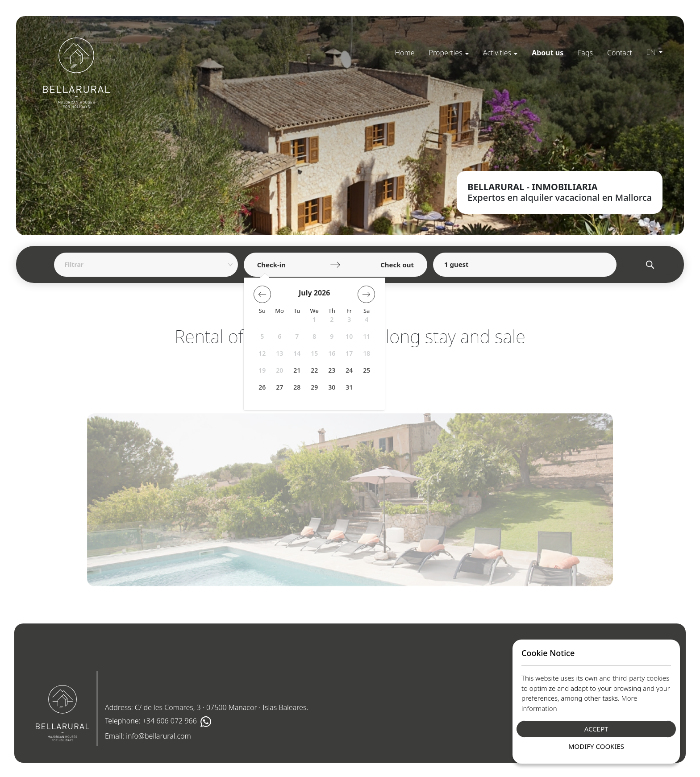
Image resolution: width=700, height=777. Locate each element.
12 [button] (262, 353)
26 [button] (262, 387)
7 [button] (297, 336)
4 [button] (367, 319)
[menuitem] (404, 53)
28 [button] (297, 387)
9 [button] (332, 336)
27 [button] (279, 387)
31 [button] (349, 387)
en (652, 52)
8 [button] (314, 336)
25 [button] (367, 370)
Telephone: (158, 722)
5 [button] (262, 336)
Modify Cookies (596, 746)
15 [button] (314, 353)
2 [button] (332, 319)
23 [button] (332, 370)
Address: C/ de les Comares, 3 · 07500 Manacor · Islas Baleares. (206, 707)
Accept (596, 729)
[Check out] (381, 265)
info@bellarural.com (158, 736)
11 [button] (367, 336)
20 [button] (279, 370)
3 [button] (349, 319)
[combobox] (143, 265)
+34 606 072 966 (170, 721)
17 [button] (349, 353)
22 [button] (314, 370)
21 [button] (297, 370)
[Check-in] (290, 265)
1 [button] (314, 319)
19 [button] (262, 370)
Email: (148, 736)
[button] (449, 53)
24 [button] (349, 370)
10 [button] (349, 336)
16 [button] (332, 353)
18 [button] (367, 353)
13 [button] (279, 353)
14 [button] (297, 353)
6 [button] (279, 336)
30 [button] (332, 387)
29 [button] (314, 387)
